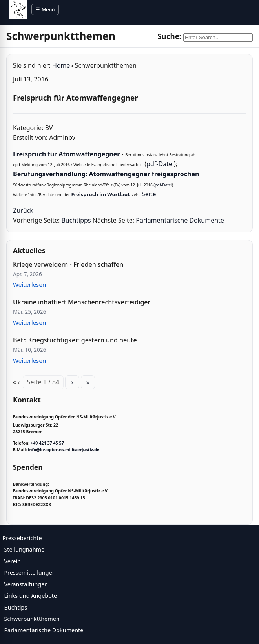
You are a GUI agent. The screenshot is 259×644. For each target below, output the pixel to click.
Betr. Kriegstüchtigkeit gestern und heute (75, 340)
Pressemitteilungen (30, 573)
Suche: (169, 36)
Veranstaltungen (26, 584)
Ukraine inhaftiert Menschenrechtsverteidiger (82, 302)
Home (61, 65)
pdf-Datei (160, 164)
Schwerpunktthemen (32, 619)
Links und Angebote (30, 596)
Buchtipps (76, 220)
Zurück (23, 210)
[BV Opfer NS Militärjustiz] (18, 9)
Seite (149, 194)
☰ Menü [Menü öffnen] (45, 10)
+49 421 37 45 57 (47, 443)
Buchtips (16, 607)
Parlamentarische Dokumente (180, 220)
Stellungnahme (24, 549)
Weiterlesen (29, 284)
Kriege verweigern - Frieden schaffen (68, 264)
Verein (12, 561)
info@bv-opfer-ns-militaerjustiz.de (64, 450)
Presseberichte (22, 538)
